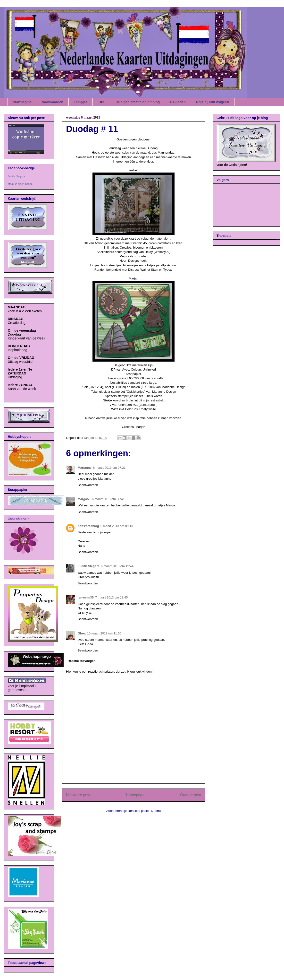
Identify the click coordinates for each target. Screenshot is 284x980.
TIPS (102, 102)
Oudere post (191, 795)
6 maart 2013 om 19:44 (117, 566)
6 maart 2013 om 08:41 (108, 499)
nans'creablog (88, 526)
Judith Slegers (89, 566)
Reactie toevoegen (82, 661)
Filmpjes (81, 102)
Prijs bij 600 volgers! (213, 102)
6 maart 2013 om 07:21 (109, 468)
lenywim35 (86, 597)
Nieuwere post (78, 795)
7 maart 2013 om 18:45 (111, 597)
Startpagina (22, 102)
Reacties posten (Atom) (144, 811)
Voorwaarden (53, 102)
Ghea (82, 633)
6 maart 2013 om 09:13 (117, 526)
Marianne (85, 468)
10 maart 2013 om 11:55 (104, 633)
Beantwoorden (88, 485)
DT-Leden (178, 102)
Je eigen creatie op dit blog (138, 102)
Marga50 (84, 499)
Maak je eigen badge (20, 184)
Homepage (135, 795)
